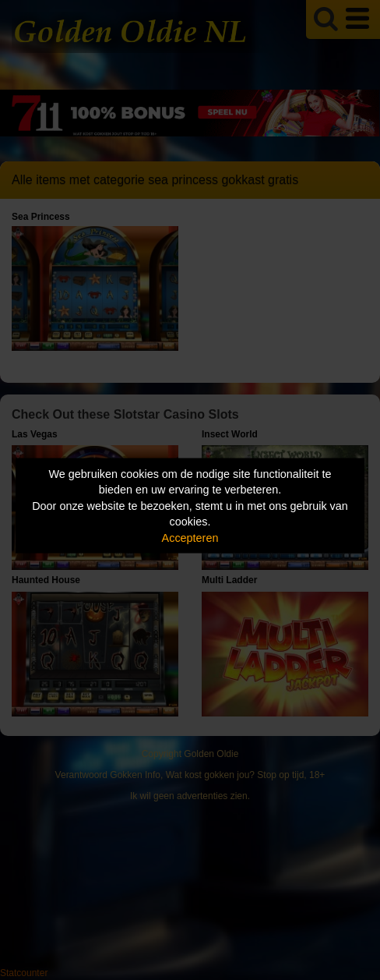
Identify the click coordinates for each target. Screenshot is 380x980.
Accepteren (190, 537)
